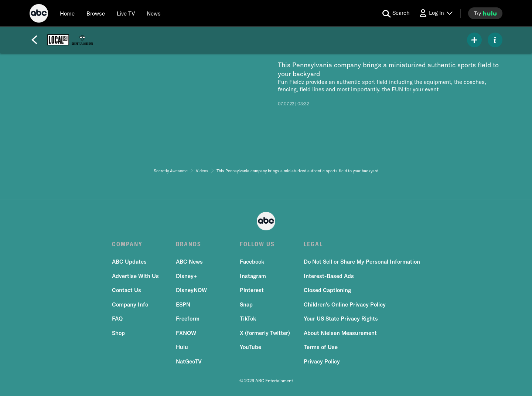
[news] (154, 13)
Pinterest (252, 290)
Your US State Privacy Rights (341, 319)
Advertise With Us (135, 276)
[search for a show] (396, 13)
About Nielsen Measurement (340, 333)
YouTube (250, 347)
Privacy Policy (322, 361)
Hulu (182, 347)
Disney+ (186, 276)
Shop (118, 333)
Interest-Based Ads (329, 276)
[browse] (96, 13)
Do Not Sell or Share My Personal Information (362, 262)
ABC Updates (129, 262)
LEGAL (313, 244)
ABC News (189, 262)
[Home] (67, 13)
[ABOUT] (495, 40)
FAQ (117, 319)
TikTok (248, 319)
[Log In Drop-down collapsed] (436, 13)
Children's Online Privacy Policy (345, 304)
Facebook (252, 262)
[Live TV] (126, 13)
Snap (246, 304)
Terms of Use (321, 347)
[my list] (474, 40)
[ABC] (39, 14)
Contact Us (127, 290)
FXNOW (186, 333)
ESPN (183, 304)
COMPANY (127, 244)
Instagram (253, 276)
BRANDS (189, 244)
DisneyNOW (191, 290)
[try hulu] (485, 13)
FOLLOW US (257, 244)
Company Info (130, 304)
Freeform (188, 319)
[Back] (34, 40)
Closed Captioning (327, 290)
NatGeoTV (189, 361)
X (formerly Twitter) (265, 333)
